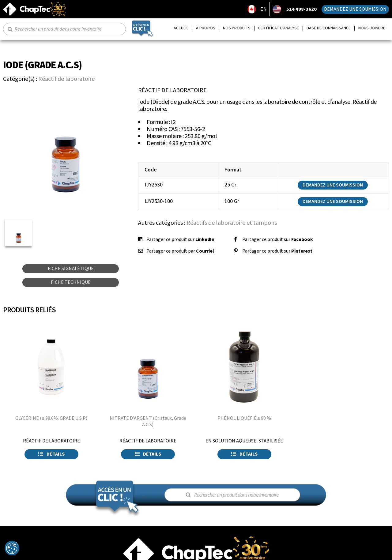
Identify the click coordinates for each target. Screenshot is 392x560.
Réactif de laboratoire (66, 79)
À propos (206, 28)
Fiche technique (71, 282)
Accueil (181, 28)
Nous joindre (372, 28)
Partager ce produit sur (180, 239)
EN (264, 9)
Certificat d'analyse (279, 28)
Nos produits (237, 28)
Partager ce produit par (180, 251)
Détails (51, 454)
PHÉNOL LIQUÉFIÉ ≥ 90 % (244, 418)
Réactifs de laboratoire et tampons (232, 223)
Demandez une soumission (355, 9)
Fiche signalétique (71, 269)
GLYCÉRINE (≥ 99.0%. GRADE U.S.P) (51, 418)
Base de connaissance (329, 28)
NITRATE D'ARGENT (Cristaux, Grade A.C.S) (148, 421)
